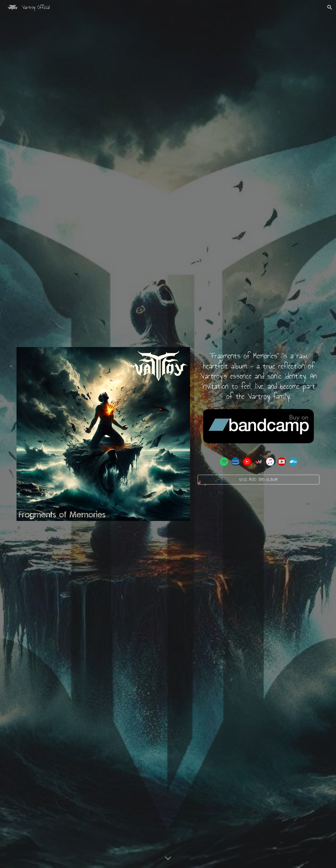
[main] (259, 376)
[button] (330, 7)
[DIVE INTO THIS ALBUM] (259, 479)
